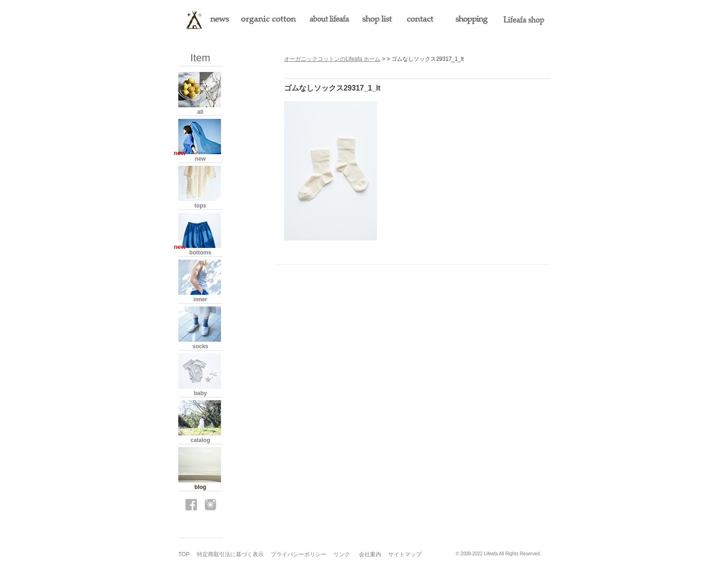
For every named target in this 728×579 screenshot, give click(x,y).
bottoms (200, 253)
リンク (342, 554)
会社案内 (370, 554)
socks (200, 346)
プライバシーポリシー (299, 554)
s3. (547, 554)
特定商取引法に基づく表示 (230, 554)
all (200, 112)
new (200, 159)
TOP (184, 554)
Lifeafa (491, 554)
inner (200, 299)
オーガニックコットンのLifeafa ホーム (332, 59)
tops (200, 206)
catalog (200, 440)
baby (200, 393)
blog (200, 487)
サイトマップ (405, 554)
